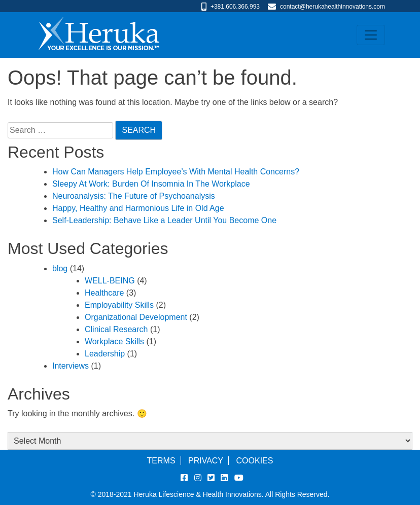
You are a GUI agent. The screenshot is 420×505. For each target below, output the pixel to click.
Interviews (71, 366)
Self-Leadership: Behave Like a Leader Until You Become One (164, 220)
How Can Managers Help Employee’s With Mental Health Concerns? (176, 172)
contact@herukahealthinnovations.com (332, 7)
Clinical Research (116, 329)
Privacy (206, 461)
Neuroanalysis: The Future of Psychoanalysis (134, 196)
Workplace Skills (114, 341)
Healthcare (104, 293)
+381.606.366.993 (235, 7)
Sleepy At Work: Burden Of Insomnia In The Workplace (151, 184)
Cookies (255, 461)
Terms (161, 461)
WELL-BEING (110, 281)
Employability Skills (119, 305)
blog (60, 268)
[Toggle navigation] (371, 35)
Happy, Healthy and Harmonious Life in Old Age (138, 208)
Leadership (105, 354)
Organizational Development (136, 317)
